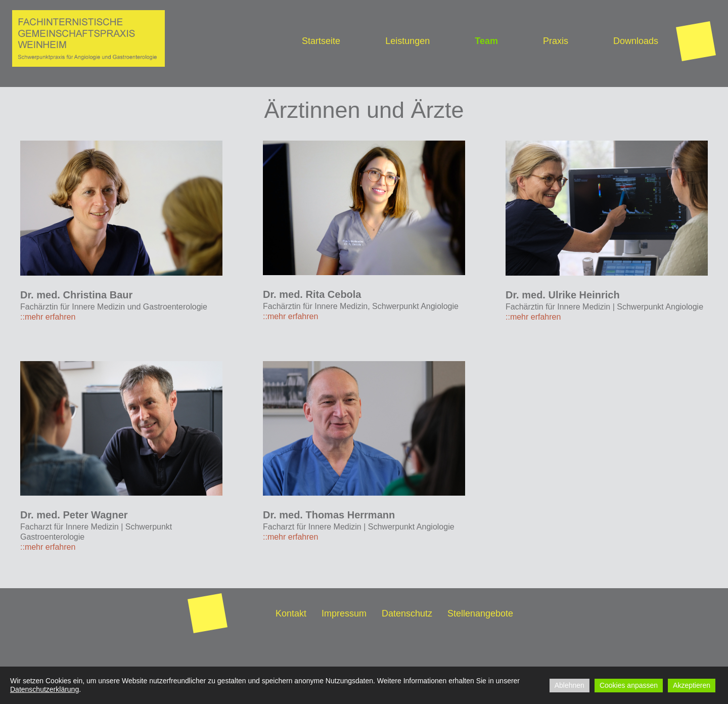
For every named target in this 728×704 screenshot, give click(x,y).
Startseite (321, 41)
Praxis (556, 41)
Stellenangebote (480, 613)
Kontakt (291, 613)
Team (486, 41)
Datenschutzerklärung (44, 689)
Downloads (636, 41)
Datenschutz (407, 613)
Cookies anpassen (629, 685)
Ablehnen (570, 685)
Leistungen (407, 41)
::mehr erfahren (48, 317)
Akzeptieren (692, 685)
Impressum (344, 613)
